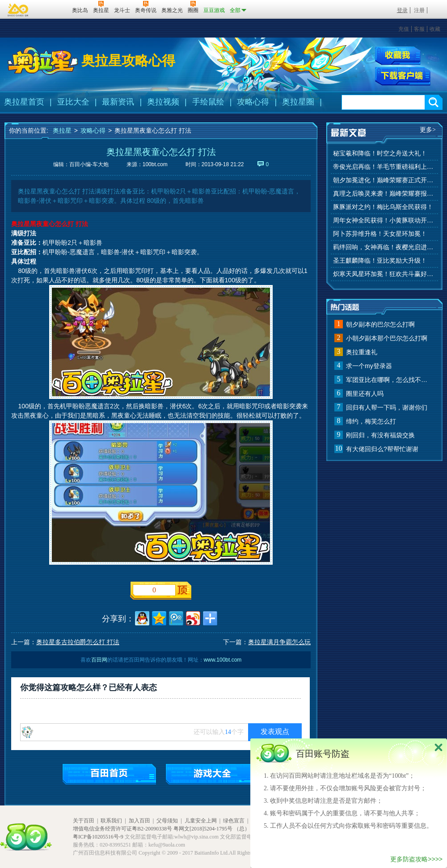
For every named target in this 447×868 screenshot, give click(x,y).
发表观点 (275, 732)
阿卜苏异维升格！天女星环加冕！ (380, 234)
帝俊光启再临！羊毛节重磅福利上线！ (384, 167)
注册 (419, 10)
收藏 (435, 29)
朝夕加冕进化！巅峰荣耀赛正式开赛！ (384, 180)
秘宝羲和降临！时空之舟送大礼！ (380, 153)
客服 (419, 29)
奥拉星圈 (298, 102)
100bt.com (155, 164)
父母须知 (167, 821)
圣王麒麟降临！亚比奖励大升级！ (380, 261)
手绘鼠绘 (208, 102)
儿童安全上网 (201, 821)
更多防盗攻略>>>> (416, 859)
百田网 (52, 9)
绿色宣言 (234, 821)
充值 (404, 29)
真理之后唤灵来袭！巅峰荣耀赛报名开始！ (384, 194)
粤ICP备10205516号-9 (98, 837)
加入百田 (139, 821)
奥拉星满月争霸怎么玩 (279, 642)
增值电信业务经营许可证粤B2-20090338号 (122, 829)
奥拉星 (62, 130)
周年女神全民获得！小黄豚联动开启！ (384, 220)
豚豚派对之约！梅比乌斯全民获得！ (383, 207)
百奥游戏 (18, 10)
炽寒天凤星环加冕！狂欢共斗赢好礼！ (384, 274)
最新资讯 (118, 102)
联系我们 (111, 821)
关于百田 (84, 821)
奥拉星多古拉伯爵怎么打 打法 (78, 642)
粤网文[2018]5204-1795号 (203, 829)
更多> (428, 130)
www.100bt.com (223, 660)
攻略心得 (253, 102)
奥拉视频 (163, 102)
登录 (402, 10)
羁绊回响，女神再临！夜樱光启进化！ (384, 247)
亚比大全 (73, 102)
